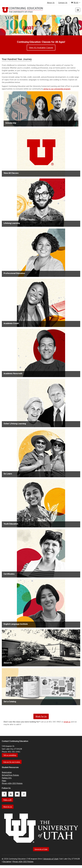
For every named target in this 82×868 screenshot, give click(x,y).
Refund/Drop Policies (10, 775)
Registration (7, 772)
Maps (4, 781)
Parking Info (7, 778)
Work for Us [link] (41, 716)
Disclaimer (7, 861)
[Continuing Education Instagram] (24, 794)
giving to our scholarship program (57, 89)
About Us (51, 3)
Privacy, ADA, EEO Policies (12, 783)
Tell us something (10, 755)
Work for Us (8, 807)
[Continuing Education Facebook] (5, 794)
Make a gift (7, 800)
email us (67, 722)
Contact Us (63, 3)
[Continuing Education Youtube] (18, 794)
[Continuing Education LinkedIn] (12, 794)
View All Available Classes (41, 48)
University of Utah (41, 849)
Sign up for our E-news (12, 762)
